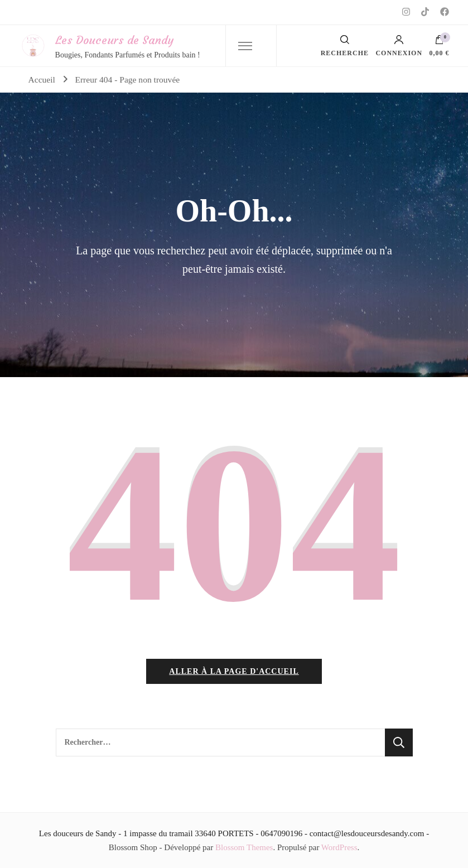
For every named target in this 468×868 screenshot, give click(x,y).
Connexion (399, 46)
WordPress (339, 847)
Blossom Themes (244, 847)
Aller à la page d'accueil (234, 671)
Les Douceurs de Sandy (114, 40)
